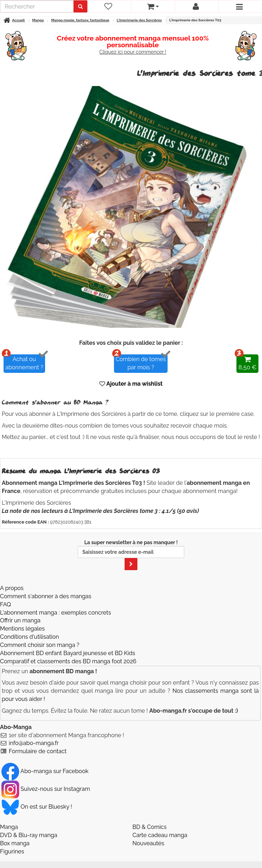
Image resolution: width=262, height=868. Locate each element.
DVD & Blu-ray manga (29, 835)
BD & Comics (149, 827)
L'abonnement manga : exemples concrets (56, 613)
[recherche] (38, 6)
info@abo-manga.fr (34, 743)
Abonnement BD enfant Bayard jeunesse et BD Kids (68, 653)
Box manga (15, 843)
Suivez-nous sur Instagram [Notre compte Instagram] (46, 789)
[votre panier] (153, 6)
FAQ (6, 604)
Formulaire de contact (38, 751)
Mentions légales (22, 629)
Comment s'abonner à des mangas (46, 596)
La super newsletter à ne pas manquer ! (131, 555)
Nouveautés (148, 843)
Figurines (12, 851)
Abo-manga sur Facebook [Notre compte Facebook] (45, 771)
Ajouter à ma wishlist (131, 384)
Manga (9, 827)
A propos (12, 588)
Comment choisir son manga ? (40, 645)
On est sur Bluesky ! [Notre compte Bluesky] (37, 807)
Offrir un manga (20, 620)
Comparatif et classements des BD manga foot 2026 (68, 661)
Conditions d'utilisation (29, 637)
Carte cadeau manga (160, 835)
